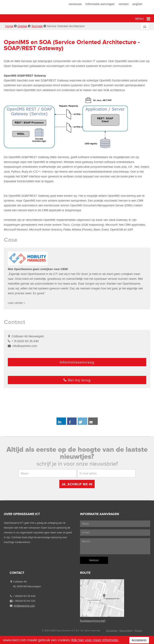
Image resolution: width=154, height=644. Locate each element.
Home (9, 26)
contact (124, 4)
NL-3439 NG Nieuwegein (27, 586)
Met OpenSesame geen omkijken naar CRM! (38, 269)
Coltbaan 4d (20, 582)
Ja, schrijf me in (77, 484)
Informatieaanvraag (77, 362)
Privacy (138, 631)
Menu (143, 19)
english (137, 4)
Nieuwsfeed (126, 631)
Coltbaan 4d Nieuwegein (28, 336)
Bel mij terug (77, 380)
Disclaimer (112, 631)
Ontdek (22, 26)
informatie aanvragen (100, 4)
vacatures (75, 4)
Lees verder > (17, 303)
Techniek (37, 26)
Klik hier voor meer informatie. (95, 640)
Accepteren (139, 640)
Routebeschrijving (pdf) (93, 621)
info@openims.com (25, 346)
